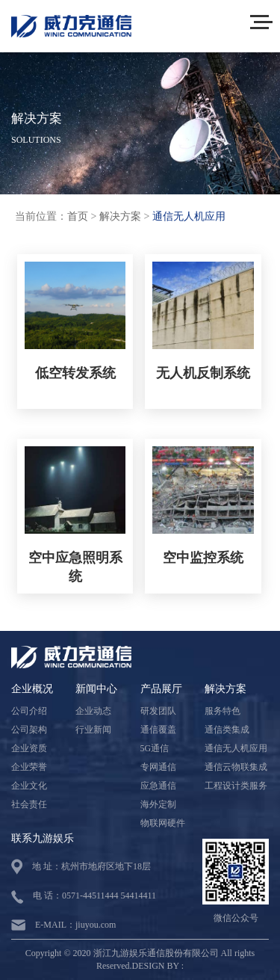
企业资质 (29, 748)
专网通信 (158, 767)
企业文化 (29, 786)
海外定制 (158, 804)
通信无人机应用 (189, 216)
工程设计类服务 (236, 786)
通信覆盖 (158, 730)
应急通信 (158, 786)
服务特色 (223, 711)
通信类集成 (227, 730)
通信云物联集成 (236, 767)
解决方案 (120, 216)
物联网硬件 (163, 823)
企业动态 (93, 711)
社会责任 (29, 804)
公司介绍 (29, 711)
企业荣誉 (29, 767)
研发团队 (158, 711)
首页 (78, 216)
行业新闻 (93, 730)
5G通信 (155, 748)
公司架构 (29, 730)
